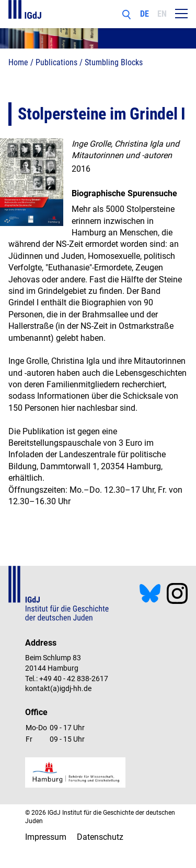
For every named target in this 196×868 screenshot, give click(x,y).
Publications (56, 62)
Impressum (46, 837)
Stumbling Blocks (114, 62)
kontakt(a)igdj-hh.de (58, 688)
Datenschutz (100, 837)
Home (18, 62)
